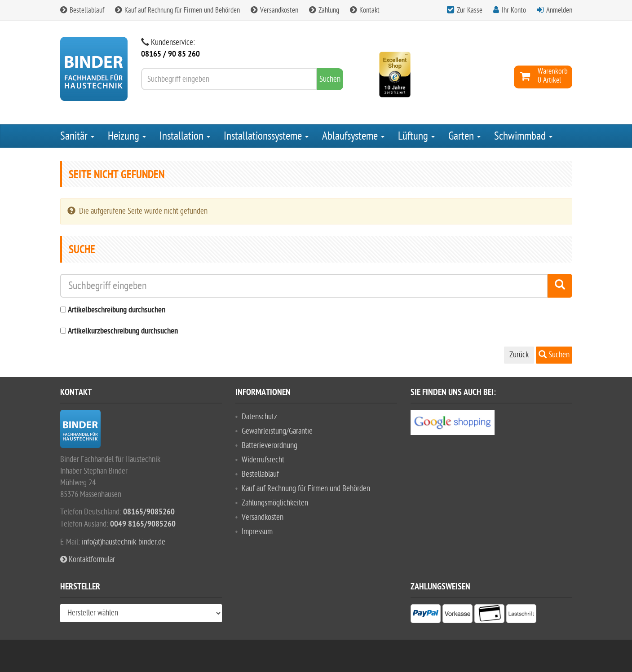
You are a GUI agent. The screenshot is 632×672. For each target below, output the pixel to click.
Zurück (519, 355)
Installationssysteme (266, 136)
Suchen (554, 355)
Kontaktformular (88, 560)
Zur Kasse (470, 10)
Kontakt (365, 10)
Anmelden (559, 10)
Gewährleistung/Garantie (277, 431)
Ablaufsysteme (353, 136)
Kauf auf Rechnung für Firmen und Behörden (177, 10)
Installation (185, 136)
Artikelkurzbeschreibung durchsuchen (123, 332)
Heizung (127, 136)
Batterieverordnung (270, 446)
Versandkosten (274, 10)
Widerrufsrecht (263, 460)
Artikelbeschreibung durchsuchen (117, 310)
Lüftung (416, 136)
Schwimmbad (523, 136)
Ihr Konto (514, 10)
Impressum (257, 532)
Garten (464, 136)
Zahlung (324, 10)
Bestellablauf (82, 10)
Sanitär (77, 136)
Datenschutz (259, 417)
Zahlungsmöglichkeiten (275, 503)
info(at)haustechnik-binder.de (124, 542)
